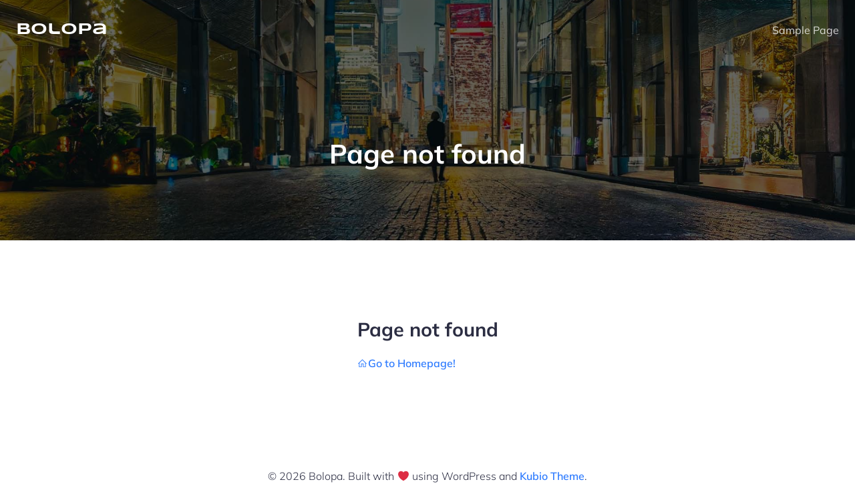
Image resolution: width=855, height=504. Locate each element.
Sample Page (806, 30)
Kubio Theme (552, 476)
